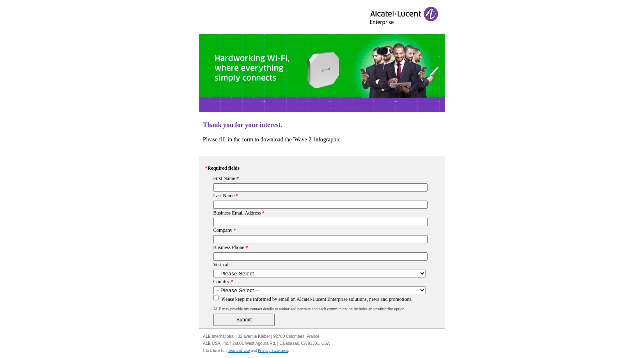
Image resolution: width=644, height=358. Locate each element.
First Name (226, 178)
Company (225, 230)
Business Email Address (239, 213)
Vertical (221, 265)
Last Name (226, 196)
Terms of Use (239, 350)
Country (223, 282)
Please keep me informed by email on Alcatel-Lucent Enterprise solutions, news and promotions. (317, 299)
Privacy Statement (273, 350)
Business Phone (231, 247)
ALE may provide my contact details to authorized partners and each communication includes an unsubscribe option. (309, 309)
